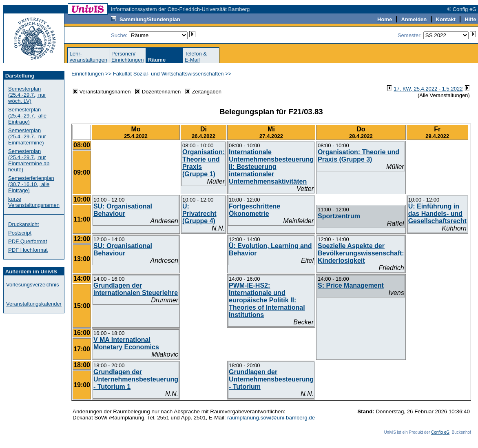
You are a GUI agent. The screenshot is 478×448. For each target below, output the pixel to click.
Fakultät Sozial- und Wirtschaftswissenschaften (168, 74)
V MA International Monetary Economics (126, 343)
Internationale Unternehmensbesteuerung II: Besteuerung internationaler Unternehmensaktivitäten (271, 167)
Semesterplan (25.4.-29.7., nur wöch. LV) (27, 95)
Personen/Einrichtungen (128, 57)
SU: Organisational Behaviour (123, 210)
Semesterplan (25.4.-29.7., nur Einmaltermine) (27, 136)
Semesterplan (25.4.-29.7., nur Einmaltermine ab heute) (29, 160)
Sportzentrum (339, 216)
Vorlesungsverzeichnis (32, 285)
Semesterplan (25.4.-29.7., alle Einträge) (27, 116)
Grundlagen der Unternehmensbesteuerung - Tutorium (271, 379)
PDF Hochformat (28, 250)
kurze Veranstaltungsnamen (34, 202)
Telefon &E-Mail (196, 57)
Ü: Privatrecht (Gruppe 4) (199, 214)
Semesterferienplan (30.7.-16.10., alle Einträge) (31, 184)
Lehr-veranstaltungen (88, 57)
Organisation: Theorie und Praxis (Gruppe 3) (358, 156)
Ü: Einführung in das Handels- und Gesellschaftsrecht (437, 214)
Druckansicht (23, 224)
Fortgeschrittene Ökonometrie (254, 210)
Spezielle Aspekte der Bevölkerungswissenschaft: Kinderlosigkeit (361, 253)
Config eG (440, 432)
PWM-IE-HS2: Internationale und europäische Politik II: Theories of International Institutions (267, 300)
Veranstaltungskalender (34, 304)
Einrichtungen (88, 74)
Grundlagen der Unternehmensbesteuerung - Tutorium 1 (136, 379)
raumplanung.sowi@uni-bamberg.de (271, 418)
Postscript (20, 233)
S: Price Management (351, 285)
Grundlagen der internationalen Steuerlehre (136, 289)
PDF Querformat (28, 241)
